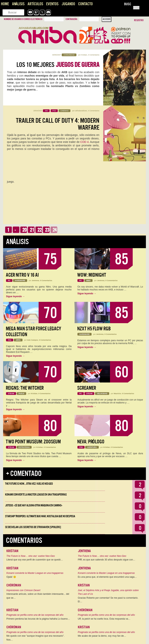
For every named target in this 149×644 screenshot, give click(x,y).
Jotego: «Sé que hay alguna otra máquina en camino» (34, 505)
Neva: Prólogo (91, 442)
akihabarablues (81, 111)
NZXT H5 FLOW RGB (94, 329)
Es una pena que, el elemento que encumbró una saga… (107, 577)
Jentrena (36, 281)
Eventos (52, 4)
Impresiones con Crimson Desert (23, 590)
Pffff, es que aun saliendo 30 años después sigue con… (107, 560)
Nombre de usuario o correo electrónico (23, 19)
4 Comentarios (94, 111)
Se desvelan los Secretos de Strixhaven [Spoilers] (33, 527)
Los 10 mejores (58, 65)
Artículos (35, 4)
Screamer (87, 388)
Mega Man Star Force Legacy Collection (33, 332)
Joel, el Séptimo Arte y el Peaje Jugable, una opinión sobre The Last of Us (108, 592)
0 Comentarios (46, 281)
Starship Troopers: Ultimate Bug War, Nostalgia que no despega (40, 516)
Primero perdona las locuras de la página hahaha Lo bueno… (38, 619)
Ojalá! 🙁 (11, 577)
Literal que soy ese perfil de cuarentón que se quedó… (35, 560)
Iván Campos (33, 340)
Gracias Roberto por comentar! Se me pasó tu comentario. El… (108, 600)
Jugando (68, 4)
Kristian (84, 55)
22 (40, 230)
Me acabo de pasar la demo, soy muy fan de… (102, 636)
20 (24, 230)
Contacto (85, 4)
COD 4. (85, 142)
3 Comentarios (94, 55)
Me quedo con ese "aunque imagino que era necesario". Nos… (35, 638)
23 (47, 230)
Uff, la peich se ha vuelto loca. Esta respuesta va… (104, 619)
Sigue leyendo (15, 296)
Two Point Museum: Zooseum (33, 442)
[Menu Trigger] (136, 7)
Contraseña (71, 19)
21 (32, 230)
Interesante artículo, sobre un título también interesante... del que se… (38, 596)
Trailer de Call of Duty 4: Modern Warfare (58, 124)
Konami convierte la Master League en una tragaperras (36, 495)
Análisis (18, 4)
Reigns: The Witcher (25, 388)
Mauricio (117, 394)
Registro (139, 20)
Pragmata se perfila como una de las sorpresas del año (35, 615)
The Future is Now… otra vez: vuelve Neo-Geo (29, 484)
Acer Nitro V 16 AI (22, 275)
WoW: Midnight (92, 275)
